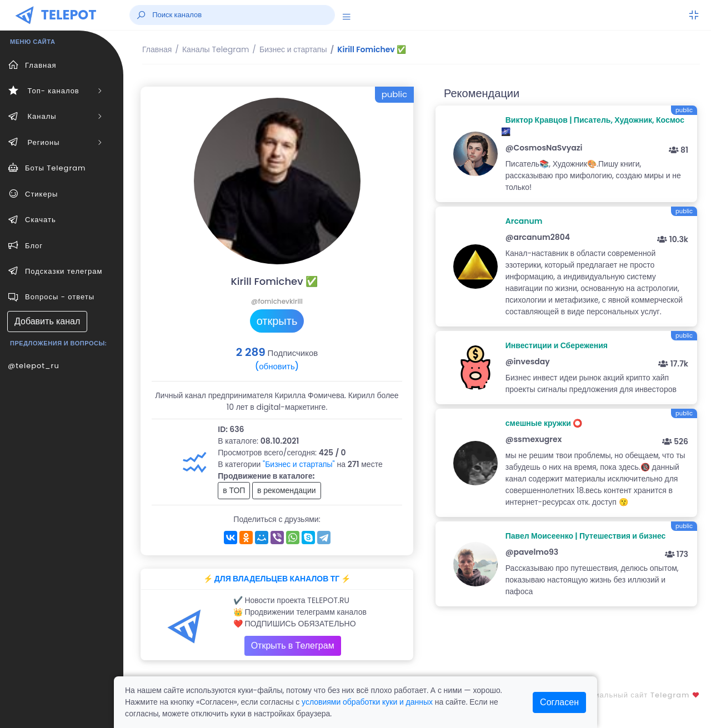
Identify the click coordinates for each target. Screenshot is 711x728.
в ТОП (234, 490)
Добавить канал (47, 321)
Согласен (559, 702)
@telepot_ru (34, 366)
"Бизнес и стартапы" (299, 464)
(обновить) (277, 366)
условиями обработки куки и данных (367, 702)
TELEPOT (69, 15)
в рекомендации (287, 490)
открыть (277, 321)
